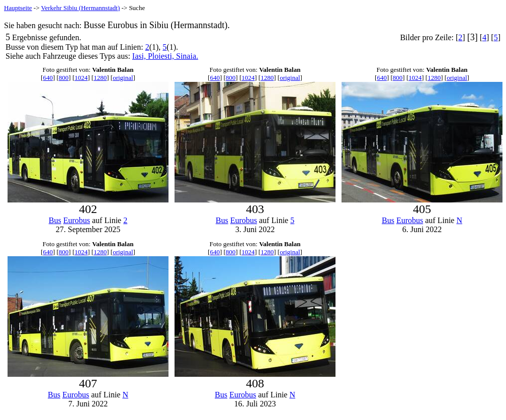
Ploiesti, (162, 56)
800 (64, 78)
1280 (100, 78)
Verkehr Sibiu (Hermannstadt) (81, 8)
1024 (81, 78)
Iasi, (140, 56)
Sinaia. (187, 56)
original (123, 78)
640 (48, 78)
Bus (55, 220)
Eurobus (77, 220)
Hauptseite (18, 8)
